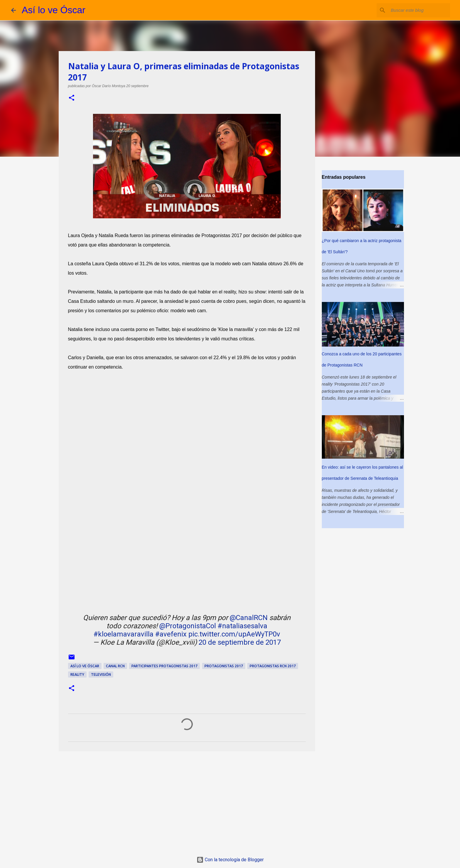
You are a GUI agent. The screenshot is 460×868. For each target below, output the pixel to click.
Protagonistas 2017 (224, 666)
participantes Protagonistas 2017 (164, 666)
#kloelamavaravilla (124, 634)
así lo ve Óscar (85, 666)
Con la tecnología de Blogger (230, 860)
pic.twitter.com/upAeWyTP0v (234, 634)
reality (77, 674)
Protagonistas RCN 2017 (273, 666)
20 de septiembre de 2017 (240, 642)
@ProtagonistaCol (188, 626)
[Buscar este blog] (419, 10)
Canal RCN (115, 666)
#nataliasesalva (242, 626)
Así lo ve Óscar (54, 10)
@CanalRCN (249, 618)
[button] (72, 98)
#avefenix (171, 634)
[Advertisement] (187, 801)
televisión (101, 674)
